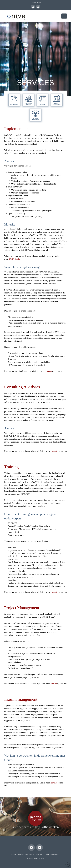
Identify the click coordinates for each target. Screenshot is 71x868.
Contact (40, 854)
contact (49, 371)
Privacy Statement (26, 854)
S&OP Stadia (14, 259)
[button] (64, 16)
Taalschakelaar (52, 854)
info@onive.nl (35, 2)
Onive (14, 854)
